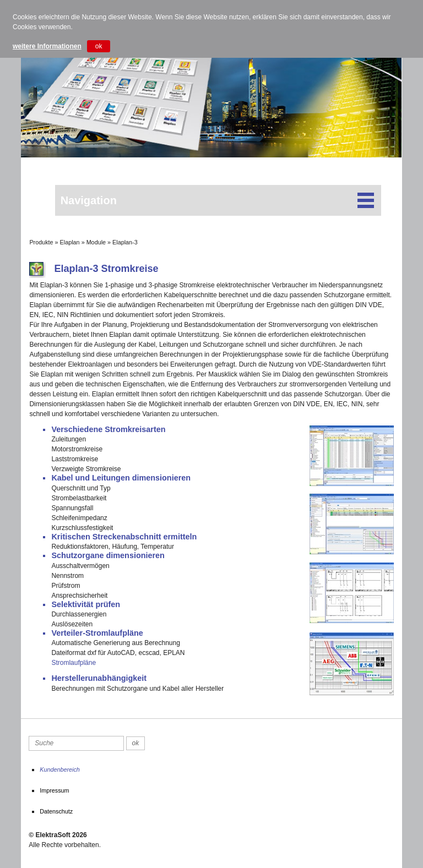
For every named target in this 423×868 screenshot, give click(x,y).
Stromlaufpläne (74, 663)
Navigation (218, 200)
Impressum (54, 790)
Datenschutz (56, 811)
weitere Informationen (47, 46)
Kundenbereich (60, 769)
